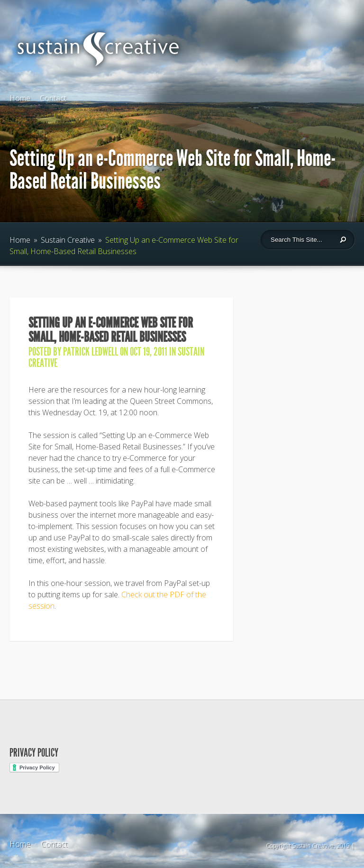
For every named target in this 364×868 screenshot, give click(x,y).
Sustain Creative (68, 240)
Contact (53, 98)
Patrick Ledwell (91, 352)
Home (20, 98)
